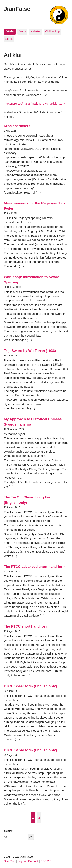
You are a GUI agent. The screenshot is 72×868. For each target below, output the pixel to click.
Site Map (10, 861)
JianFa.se (17, 9)
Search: (9, 831)
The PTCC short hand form (26, 626)
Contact (33, 861)
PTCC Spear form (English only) (30, 686)
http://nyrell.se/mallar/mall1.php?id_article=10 (33, 103)
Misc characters (17, 126)
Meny (22, 31)
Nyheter (35, 31)
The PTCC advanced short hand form (35, 567)
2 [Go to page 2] (39, 817)
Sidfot (9, 39)
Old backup (53, 31)
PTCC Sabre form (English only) (30, 750)
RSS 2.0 (46, 861)
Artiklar (10, 31)
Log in (22, 861)
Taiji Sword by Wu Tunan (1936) (30, 351)
